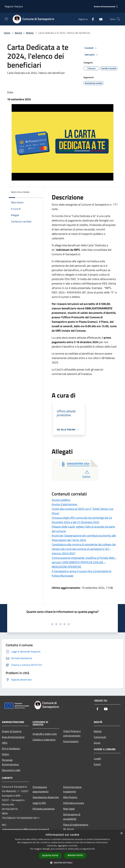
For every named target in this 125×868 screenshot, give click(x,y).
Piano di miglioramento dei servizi (76, 827)
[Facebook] (92, 19)
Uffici (5, 743)
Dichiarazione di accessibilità (72, 817)
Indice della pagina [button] (20, 192)
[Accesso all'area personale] (105, 7)
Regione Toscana (14, 6)
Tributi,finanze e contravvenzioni (72, 733)
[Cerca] (118, 19)
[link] (87, 342)
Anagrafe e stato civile (45, 734)
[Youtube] (100, 19)
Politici (6, 754)
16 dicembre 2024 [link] (87, 342)
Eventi (97, 764)
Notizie (30, 33)
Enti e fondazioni (11, 748)
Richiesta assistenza (44, 809)
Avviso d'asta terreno (64, 504)
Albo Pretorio (70, 797)
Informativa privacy (74, 803)
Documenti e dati (11, 770)
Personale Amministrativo (10, 762)
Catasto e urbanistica (44, 740)
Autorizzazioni (71, 741)
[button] (62, 863)
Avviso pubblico (61, 500)
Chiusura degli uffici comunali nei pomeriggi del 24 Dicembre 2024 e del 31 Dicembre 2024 (82, 520)
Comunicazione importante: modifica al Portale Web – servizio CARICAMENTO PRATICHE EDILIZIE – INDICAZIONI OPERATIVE (84, 562)
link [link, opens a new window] (93, 849)
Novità (18, 33)
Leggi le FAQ (39, 803)
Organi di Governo (12, 731)
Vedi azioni (92, 55)
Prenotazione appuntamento (41, 789)
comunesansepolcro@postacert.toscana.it (25, 829)
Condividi (91, 48)
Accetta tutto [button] (50, 856)
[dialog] (62, 849)
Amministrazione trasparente (72, 789)
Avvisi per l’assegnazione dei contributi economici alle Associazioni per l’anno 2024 (84, 538)
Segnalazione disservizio (46, 797)
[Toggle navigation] (6, 19)
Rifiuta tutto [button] (75, 855)
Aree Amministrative (13, 737)
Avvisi (97, 743)
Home (7, 33)
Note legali (69, 809)
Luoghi (97, 758)
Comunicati (100, 737)
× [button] (121, 833)
